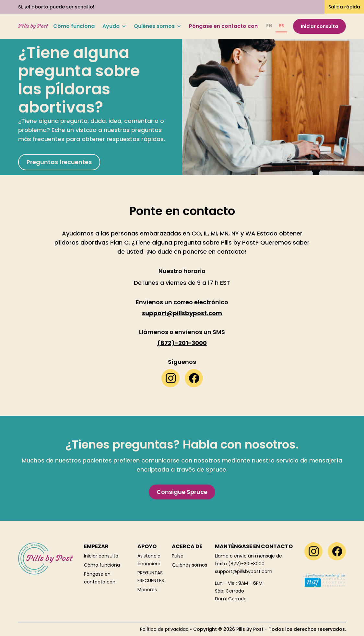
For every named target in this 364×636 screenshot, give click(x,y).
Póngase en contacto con (223, 26)
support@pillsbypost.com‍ (244, 571)
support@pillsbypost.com (182, 313)
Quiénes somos (189, 565)
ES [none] (281, 25)
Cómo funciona (74, 26)
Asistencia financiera (149, 560)
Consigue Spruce (182, 492)
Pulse (178, 556)
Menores (147, 590)
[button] (114, 26)
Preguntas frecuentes (59, 162)
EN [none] (269, 25)
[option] (269, 26)
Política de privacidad (164, 629)
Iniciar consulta (319, 26)
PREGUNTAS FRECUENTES (151, 577)
